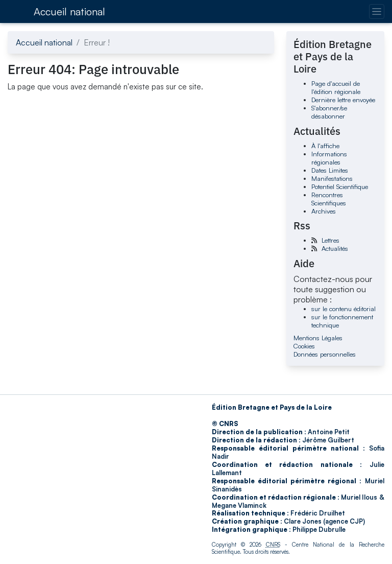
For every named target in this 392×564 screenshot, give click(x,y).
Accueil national (69, 11)
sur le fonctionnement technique (342, 321)
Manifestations (332, 178)
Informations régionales (329, 158)
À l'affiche (325, 146)
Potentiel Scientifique (340, 186)
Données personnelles (325, 354)
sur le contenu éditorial (344, 309)
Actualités (335, 248)
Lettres (330, 240)
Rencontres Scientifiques (329, 199)
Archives (324, 211)
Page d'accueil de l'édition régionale (336, 87)
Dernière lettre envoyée (343, 100)
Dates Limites (330, 170)
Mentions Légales (318, 338)
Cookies (304, 346)
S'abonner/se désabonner (329, 112)
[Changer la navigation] (376, 11)
